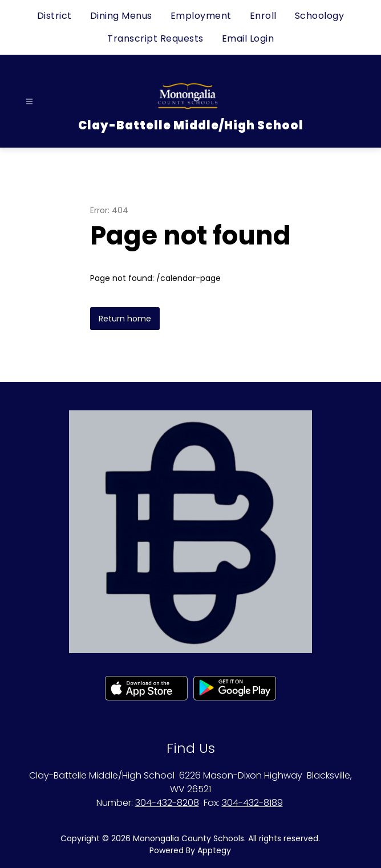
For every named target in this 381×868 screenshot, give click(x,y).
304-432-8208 (167, 803)
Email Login (248, 38)
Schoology (320, 16)
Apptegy (214, 850)
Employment (201, 16)
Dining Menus (121, 16)
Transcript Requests (155, 38)
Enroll (263, 16)
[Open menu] (29, 102)
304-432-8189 (252, 803)
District (54, 16)
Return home (125, 319)
